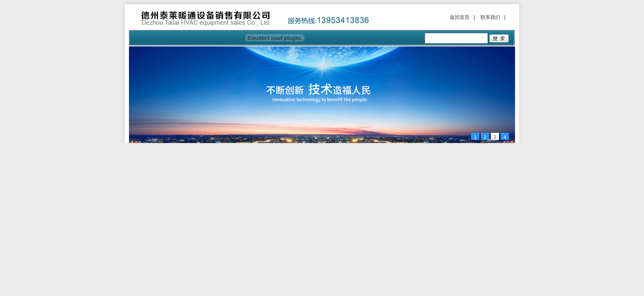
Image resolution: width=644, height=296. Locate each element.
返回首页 (460, 17)
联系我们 (490, 17)
